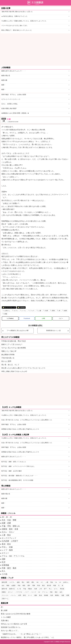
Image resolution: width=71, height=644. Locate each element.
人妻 (40, 311)
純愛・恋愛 (6, 523)
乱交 (4, 562)
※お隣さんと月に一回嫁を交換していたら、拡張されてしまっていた (24, 21)
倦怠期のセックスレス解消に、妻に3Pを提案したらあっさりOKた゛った (28, 637)
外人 (4, 571)
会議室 (13, 585)
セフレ (16, 311)
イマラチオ (19, 592)
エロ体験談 (56, 642)
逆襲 (68, 595)
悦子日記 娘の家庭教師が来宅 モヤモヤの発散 (17, 480)
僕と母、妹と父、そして (10, 365)
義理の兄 (12, 589)
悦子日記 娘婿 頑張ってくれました (14, 462)
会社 (3, 585)
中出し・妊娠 (7, 547)
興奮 (6, 314)
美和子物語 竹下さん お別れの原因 (14, 95)
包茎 (52, 595)
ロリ (42, 582)
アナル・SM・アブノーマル (13, 556)
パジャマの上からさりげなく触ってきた (14, 26)
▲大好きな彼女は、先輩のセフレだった (14, 16)
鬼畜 (63, 595)
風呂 (43, 585)
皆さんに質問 (6, 361)
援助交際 (4, 582)
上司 (40, 589)
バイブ (26, 592)
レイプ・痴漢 (7, 550)
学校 (19, 585)
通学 (29, 585)
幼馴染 (4, 592)
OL (56, 582)
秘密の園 (4, 80)
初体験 (46, 595)
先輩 (47, 311)
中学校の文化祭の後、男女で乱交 (14, 341)
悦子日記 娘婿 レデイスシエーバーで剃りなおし (18, 466)
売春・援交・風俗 (9, 568)
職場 (8, 585)
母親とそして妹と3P (9, 351)
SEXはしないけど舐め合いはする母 (14, 624)
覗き (23, 582)
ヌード (30, 595)
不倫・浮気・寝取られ (11, 526)
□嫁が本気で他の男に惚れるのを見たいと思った (17, 12)
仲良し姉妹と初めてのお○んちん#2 (14, 371)
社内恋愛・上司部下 (10, 541)
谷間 (20, 595)
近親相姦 (22, 307)
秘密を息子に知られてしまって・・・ (14, 71)
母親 (55, 585)
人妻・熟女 (6, 535)
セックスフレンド (10, 307)
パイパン (13, 595)
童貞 (40, 595)
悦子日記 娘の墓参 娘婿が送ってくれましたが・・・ (19, 476)
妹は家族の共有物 (8, 355)
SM (37, 582)
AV (39, 592)
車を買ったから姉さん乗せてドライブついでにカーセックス (23, 368)
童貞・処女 (6, 544)
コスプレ (12, 582)
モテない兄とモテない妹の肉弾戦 (14, 348)
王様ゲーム (5, 599)
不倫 (24, 589)
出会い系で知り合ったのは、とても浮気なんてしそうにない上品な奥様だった (27, 420)
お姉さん (7, 311)
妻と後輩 (4, 610)
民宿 (39, 585)
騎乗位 (57, 595)
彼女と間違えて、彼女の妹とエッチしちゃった (17, 30)
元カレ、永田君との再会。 (10, 104)
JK (60, 582)
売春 (51, 592)
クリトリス (5, 595)
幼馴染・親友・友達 (10, 529)
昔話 (56, 592)
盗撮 (18, 582)
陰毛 (24, 595)
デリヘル (45, 592)
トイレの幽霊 (6, 617)
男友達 (62, 589)
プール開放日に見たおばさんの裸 (18, 331)
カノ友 (19, 589)
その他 (5, 574)
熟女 (52, 582)
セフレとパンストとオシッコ (11, 99)
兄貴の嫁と (5, 621)
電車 (34, 585)
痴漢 (28, 582)
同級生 (30, 589)
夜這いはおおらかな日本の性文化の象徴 (16, 614)
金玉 (61, 592)
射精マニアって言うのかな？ (12, 344)
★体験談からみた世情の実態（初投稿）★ (15, 113)
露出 (33, 582)
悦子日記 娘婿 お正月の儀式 (12, 471)
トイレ (24, 311)
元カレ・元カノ (8, 532)
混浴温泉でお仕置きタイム (11, 627)
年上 (50, 589)
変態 (53, 311)
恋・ (3, 607)
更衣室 (49, 585)
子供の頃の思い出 (8, 358)
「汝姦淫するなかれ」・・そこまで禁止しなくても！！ (21, 634)
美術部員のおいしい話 (53, 331)
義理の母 (4, 589)
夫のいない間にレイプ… (10, 631)
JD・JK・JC (7, 517)
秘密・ (4, 85)
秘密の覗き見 (6, 76)
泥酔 (4, 559)
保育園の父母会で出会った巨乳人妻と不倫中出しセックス (20, 429)
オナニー (5, 553)
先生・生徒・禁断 (9, 520)
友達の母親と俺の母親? (9, 108)
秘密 (66, 311)
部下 (45, 589)
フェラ (32, 311)
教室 (24, 585)
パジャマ (33, 592)
